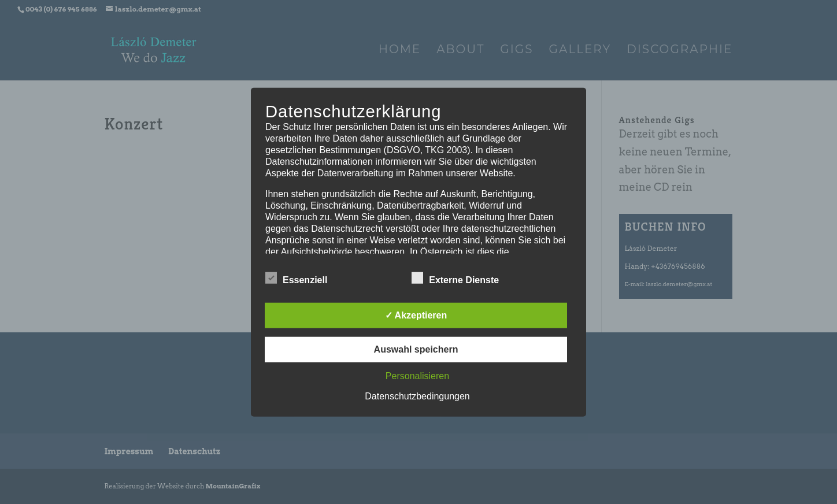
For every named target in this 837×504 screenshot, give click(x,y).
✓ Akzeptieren (416, 315)
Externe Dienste (455, 278)
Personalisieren (417, 375)
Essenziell (296, 278)
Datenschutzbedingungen (417, 396)
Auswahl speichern (416, 349)
